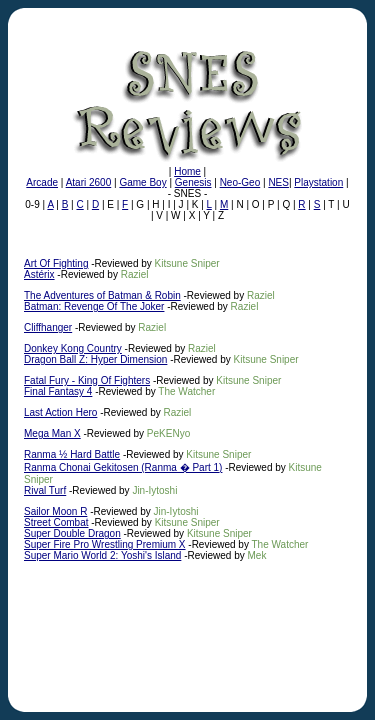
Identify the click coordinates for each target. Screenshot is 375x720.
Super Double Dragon (72, 533)
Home (187, 171)
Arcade (42, 182)
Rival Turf (45, 490)
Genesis (193, 182)
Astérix (39, 274)
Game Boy (142, 182)
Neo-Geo (240, 182)
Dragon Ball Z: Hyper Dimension (95, 359)
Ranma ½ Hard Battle (72, 454)
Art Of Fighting (56, 263)
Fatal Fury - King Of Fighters (87, 380)
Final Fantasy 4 (58, 391)
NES (278, 182)
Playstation (318, 182)
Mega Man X (52, 433)
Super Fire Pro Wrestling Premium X (105, 544)
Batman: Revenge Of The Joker (94, 306)
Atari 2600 (89, 182)
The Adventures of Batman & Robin (102, 295)
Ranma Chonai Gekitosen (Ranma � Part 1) (123, 467)
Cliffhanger (48, 327)
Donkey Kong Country (73, 348)
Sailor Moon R (55, 511)
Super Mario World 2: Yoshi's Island (102, 555)
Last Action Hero (60, 412)
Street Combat (56, 522)
